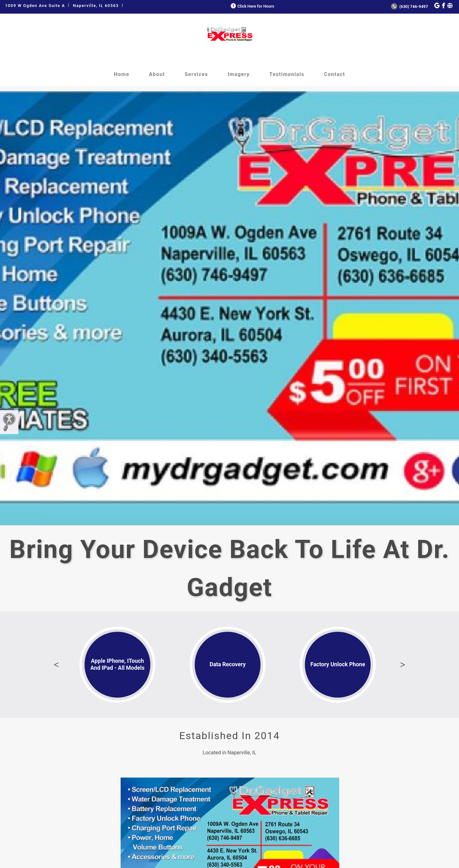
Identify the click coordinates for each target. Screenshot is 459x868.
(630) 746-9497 (409, 6)
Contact (335, 74)
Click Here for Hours (252, 6)
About (157, 74)
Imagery (239, 74)
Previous (56, 665)
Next (403, 665)
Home (122, 74)
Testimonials (287, 74)
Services (196, 74)
